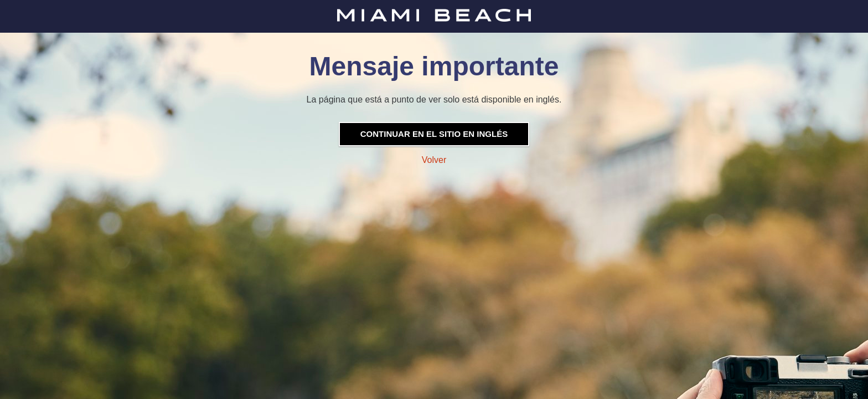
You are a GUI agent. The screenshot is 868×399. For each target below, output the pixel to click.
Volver (434, 160)
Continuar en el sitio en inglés (434, 134)
